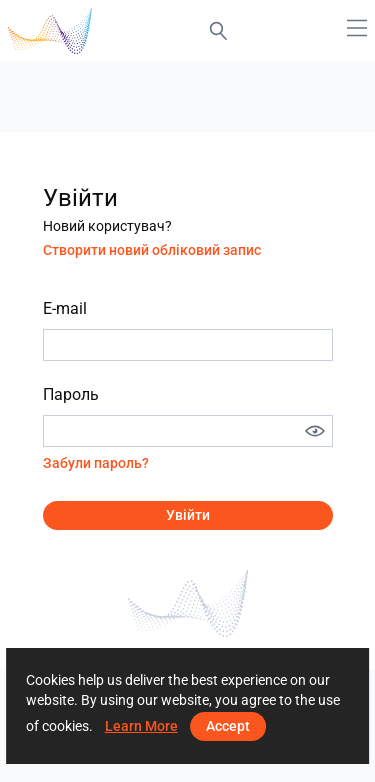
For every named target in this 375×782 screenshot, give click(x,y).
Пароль (71, 394)
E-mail (65, 308)
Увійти (188, 515)
